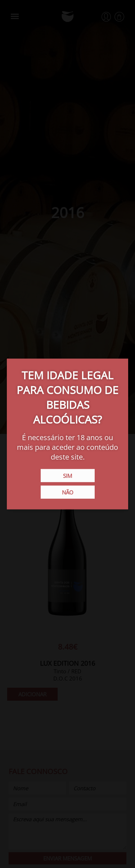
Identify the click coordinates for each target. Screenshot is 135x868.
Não (68, 492)
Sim (67, 476)
